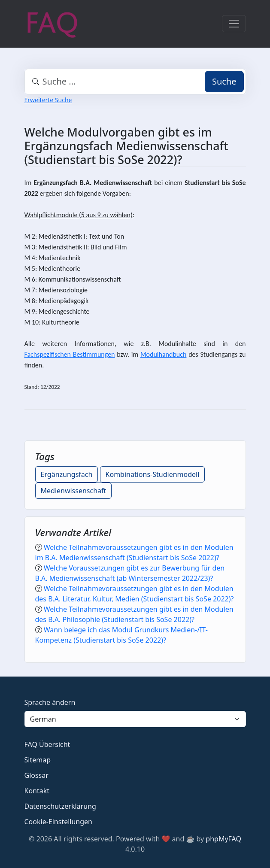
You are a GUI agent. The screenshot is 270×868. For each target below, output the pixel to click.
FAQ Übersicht (47, 744)
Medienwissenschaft (74, 491)
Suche (224, 81)
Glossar (36, 775)
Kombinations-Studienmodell (153, 474)
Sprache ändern (50, 702)
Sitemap (38, 760)
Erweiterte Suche (48, 100)
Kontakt (37, 791)
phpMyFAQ (223, 839)
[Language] (135, 719)
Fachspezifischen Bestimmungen (70, 354)
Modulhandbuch (163, 354)
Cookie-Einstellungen (58, 822)
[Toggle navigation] (234, 24)
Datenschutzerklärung (60, 806)
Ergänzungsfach (67, 474)
